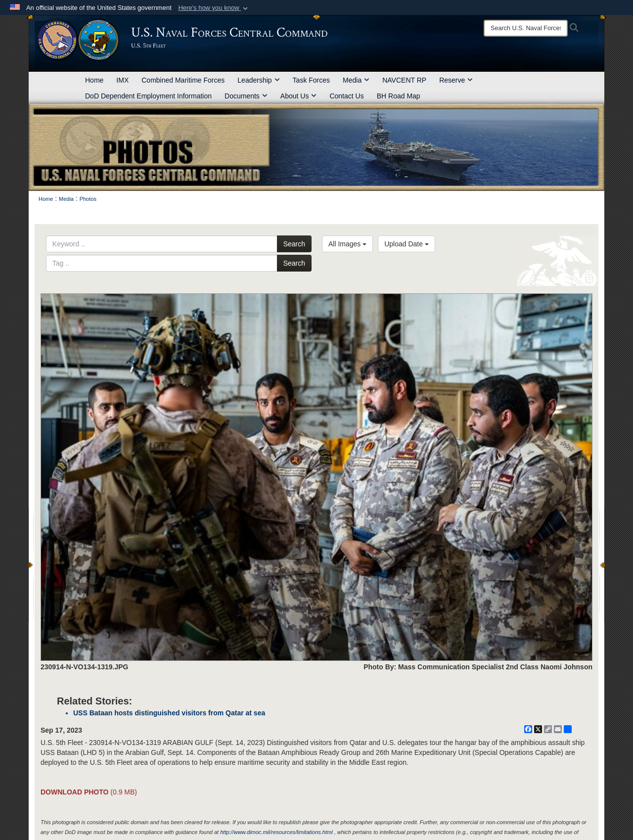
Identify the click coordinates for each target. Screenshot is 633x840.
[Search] (526, 28)
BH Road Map (399, 96)
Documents (246, 96)
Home (94, 80)
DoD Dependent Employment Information (148, 96)
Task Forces (311, 80)
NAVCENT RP (404, 80)
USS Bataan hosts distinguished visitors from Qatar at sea (169, 713)
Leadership (258, 80)
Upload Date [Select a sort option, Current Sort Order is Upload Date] (407, 244)
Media (356, 80)
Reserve (456, 80)
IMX (122, 80)
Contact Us (346, 96)
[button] (214, 8)
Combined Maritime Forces (183, 80)
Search (294, 244)
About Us (299, 96)
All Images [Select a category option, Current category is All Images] (347, 244)
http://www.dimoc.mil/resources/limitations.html (276, 832)
